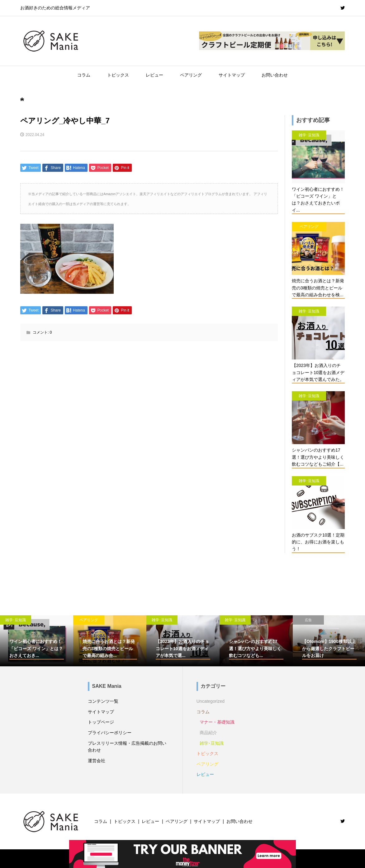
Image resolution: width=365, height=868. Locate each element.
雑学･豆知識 (212, 743)
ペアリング (191, 75)
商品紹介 (208, 733)
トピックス (118, 75)
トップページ (101, 722)
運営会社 (97, 761)
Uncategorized (211, 701)
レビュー (154, 75)
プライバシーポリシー (110, 733)
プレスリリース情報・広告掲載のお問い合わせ (127, 747)
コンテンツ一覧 (103, 701)
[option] (37, 641)
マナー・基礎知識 (217, 722)
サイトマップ (232, 75)
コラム (84, 75)
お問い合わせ (275, 75)
